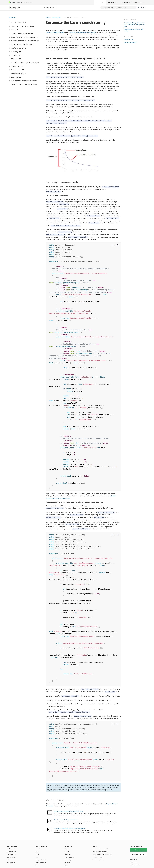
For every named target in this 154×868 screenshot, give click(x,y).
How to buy (133, 851)
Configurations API (17, 70)
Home (48, 17)
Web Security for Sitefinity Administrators (66, 812)
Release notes (11, 854)
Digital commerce (41, 854)
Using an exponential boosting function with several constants (69, 116)
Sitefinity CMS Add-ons (19, 73)
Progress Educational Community (102, 846)
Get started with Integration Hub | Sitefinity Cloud (68, 803)
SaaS (37, 846)
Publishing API (16, 52)
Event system (16, 77)
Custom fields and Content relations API (25, 37)
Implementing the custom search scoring (62, 181)
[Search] (102, 8)
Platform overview (130, 42)
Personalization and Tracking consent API (25, 62)
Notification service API (19, 48)
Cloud (37, 843)
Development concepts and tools (22, 26)
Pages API (15, 30)
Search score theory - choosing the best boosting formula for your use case (76, 58)
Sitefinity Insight (113, 2)
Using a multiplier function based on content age (64, 74)
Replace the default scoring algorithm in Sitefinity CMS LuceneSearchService (74, 497)
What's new (10, 852)
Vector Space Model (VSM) (55, 33)
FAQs (66, 857)
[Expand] (12, 17)
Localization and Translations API (22, 44)
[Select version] (49, 8)
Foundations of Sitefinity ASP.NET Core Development (69, 820)
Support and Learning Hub (100, 841)
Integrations (39, 863)
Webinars (68, 846)
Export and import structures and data (24, 81)
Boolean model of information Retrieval (83, 33)
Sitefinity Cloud (125, 2)
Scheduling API (16, 55)
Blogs (66, 841)
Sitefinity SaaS (11, 849)
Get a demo (129, 40)
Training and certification (100, 843)
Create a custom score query (57, 194)
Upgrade (67, 854)
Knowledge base (70, 852)
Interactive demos (98, 849)
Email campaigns (17, 66)
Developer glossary (98, 852)
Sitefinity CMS (100, 2)
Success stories (69, 849)
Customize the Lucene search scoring (76, 22)
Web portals (39, 860)
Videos (67, 843)
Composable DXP (41, 852)
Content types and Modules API (22, 33)
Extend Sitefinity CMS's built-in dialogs (24, 84)
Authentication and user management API (25, 41)
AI (36, 857)
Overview (39, 841)
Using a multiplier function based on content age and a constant (70, 96)
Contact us (133, 854)
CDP (37, 849)
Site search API (16, 59)
